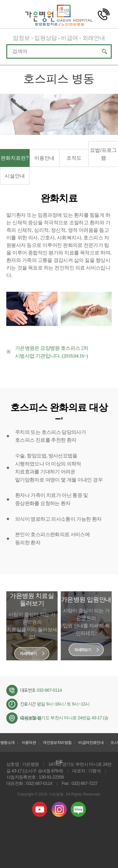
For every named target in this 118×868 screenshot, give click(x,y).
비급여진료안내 (91, 743)
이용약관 (29, 743)
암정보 (21, 38)
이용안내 (44, 158)
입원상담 (46, 38)
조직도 (74, 158)
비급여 (70, 38)
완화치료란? (15, 158)
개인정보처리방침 (57, 743)
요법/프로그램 (103, 154)
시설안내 (15, 176)
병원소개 (7, 743)
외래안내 (94, 38)
